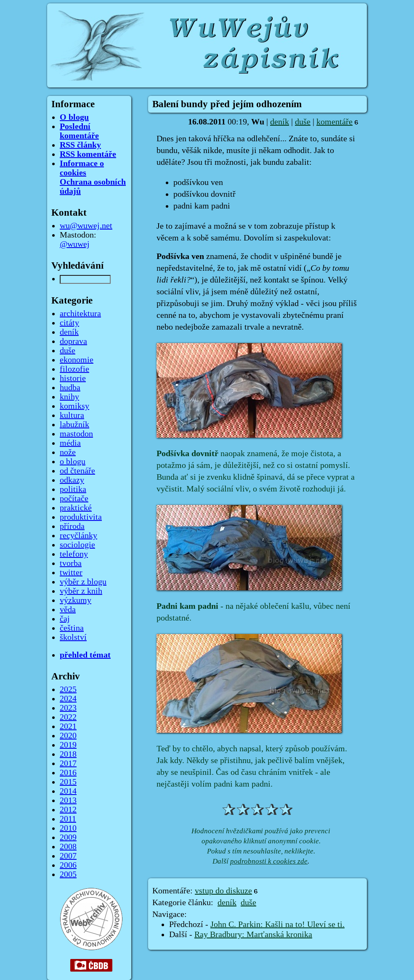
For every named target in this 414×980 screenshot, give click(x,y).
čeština (72, 628)
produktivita (81, 517)
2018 (68, 754)
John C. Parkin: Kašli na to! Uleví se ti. (277, 925)
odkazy (72, 480)
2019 (68, 745)
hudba (70, 388)
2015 (68, 782)
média (70, 443)
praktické (76, 508)
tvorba (71, 563)
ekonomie (77, 360)
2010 (68, 828)
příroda (72, 526)
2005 (68, 874)
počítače (74, 499)
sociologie (77, 545)
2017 (68, 763)
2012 (68, 810)
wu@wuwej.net (86, 226)
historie (73, 378)
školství (73, 637)
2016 (68, 773)
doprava (73, 341)
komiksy (74, 406)
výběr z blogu (83, 582)
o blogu (73, 462)
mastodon (76, 434)
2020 (68, 736)
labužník (74, 425)
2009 (68, 837)
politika (73, 489)
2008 (68, 847)
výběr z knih (81, 591)
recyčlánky (78, 536)
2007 (68, 856)
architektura (80, 314)
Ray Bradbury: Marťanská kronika (253, 935)
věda (68, 610)
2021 (68, 726)
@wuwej (75, 244)
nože (68, 452)
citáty (69, 323)
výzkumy (76, 600)
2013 (68, 800)
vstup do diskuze (223, 891)
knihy (69, 397)
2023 (68, 708)
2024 (68, 699)
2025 (68, 689)
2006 (68, 865)
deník (280, 122)
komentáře (334, 122)
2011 (68, 819)
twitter (71, 573)
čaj (65, 619)
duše (303, 122)
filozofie (74, 369)
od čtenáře (77, 471)
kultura (72, 415)
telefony (74, 554)
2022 (68, 717)
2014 (68, 791)
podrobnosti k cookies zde (269, 861)
